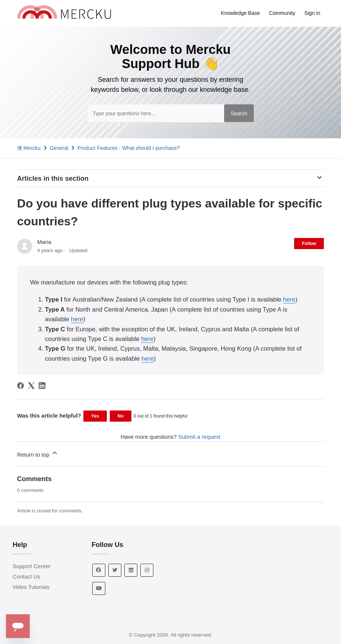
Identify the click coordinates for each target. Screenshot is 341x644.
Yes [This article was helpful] (95, 416)
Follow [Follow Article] (309, 244)
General (59, 148)
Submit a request (199, 437)
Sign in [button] (312, 13)
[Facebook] (20, 386)
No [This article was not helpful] (121, 416)
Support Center (32, 566)
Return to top (38, 453)
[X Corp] (31, 386)
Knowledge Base (240, 13)
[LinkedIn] (42, 386)
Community (282, 13)
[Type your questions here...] (170, 113)
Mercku (32, 148)
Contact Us (26, 577)
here (289, 299)
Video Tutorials (31, 587)
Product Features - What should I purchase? (129, 148)
